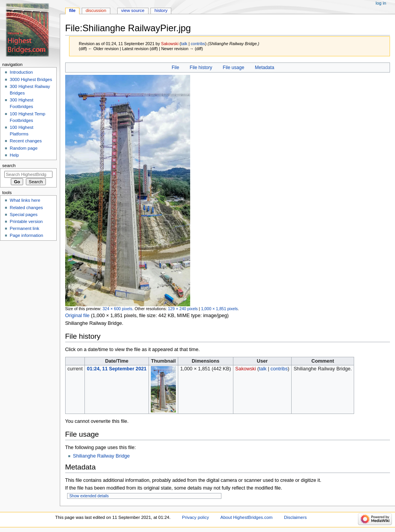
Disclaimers (295, 517)
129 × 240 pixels (183, 309)
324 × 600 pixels (117, 309)
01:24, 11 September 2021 (116, 369)
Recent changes (26, 141)
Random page (24, 148)
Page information (26, 235)
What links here (25, 200)
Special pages (24, 214)
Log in (381, 3)
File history (201, 68)
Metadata (265, 68)
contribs (198, 44)
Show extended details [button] (89, 496)
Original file (77, 316)
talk (184, 44)
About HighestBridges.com (246, 517)
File (175, 68)
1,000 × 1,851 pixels (219, 309)
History (161, 10)
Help (14, 155)
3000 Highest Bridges (31, 79)
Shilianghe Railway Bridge (101, 456)
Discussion (96, 10)
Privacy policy (196, 517)
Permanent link (24, 228)
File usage (234, 68)
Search (9, 166)
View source (133, 10)
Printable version (26, 221)
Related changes (26, 208)
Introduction (21, 72)
